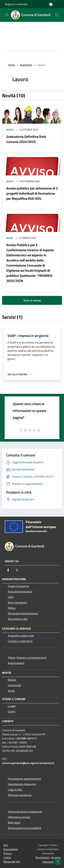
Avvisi (10, 130)
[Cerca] (57, 15)
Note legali (14, 822)
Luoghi (12, 706)
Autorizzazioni (16, 663)
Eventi (12, 711)
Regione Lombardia (16, 4)
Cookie (7, 857)
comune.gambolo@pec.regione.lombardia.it (28, 763)
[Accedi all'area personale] (51, 4)
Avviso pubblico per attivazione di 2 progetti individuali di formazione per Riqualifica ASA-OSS (32, 193)
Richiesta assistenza (20, 795)
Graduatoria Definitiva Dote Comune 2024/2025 (26, 139)
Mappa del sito (12, 862)
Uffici (11, 597)
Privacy (8, 853)
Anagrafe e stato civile (21, 636)
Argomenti (26, 65)
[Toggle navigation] (7, 15)
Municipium (42, 857)
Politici (12, 608)
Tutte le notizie (32, 300)
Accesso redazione (51, 860)
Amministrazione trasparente (25, 812)
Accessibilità (11, 849)
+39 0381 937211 (26, 738)
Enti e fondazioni (18, 602)
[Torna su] (58, 862)
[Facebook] (8, 570)
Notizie (12, 680)
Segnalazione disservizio (22, 784)
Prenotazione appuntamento (24, 779)
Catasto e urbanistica (20, 641)
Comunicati (14, 685)
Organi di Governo (18, 586)
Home (12, 65)
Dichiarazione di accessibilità (24, 828)
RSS (6, 845)
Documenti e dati (18, 619)
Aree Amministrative (20, 592)
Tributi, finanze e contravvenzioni (27, 658)
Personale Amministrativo (23, 613)
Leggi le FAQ (15, 790)
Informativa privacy (19, 817)
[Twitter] (17, 570)
